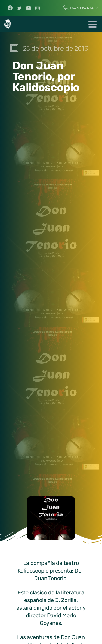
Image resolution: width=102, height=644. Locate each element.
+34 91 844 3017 (81, 8)
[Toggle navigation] (92, 24)
